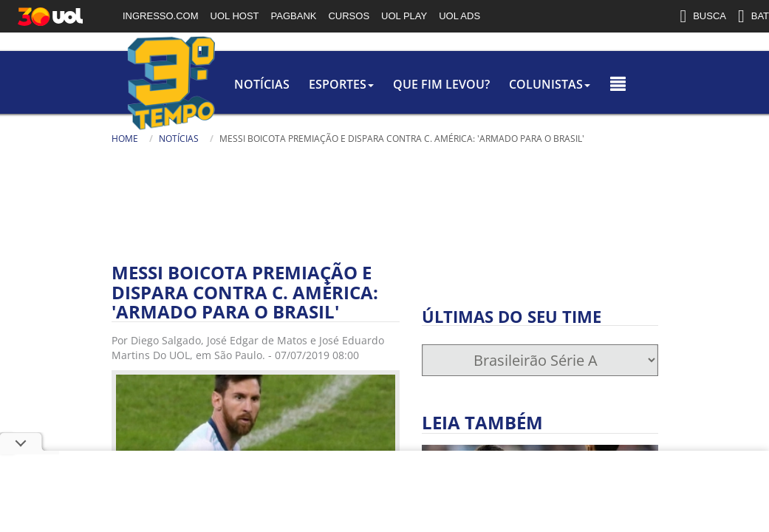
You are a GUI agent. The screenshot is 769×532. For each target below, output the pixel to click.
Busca (38, 158)
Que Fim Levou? (348, 84)
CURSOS (349, 16)
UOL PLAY (404, 16)
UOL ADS (459, 16)
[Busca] (152, 166)
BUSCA (703, 16)
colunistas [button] (462, 84)
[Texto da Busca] (82, 160)
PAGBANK (294, 16)
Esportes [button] (242, 84)
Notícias (157, 84)
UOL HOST (235, 16)
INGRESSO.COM (161, 16)
